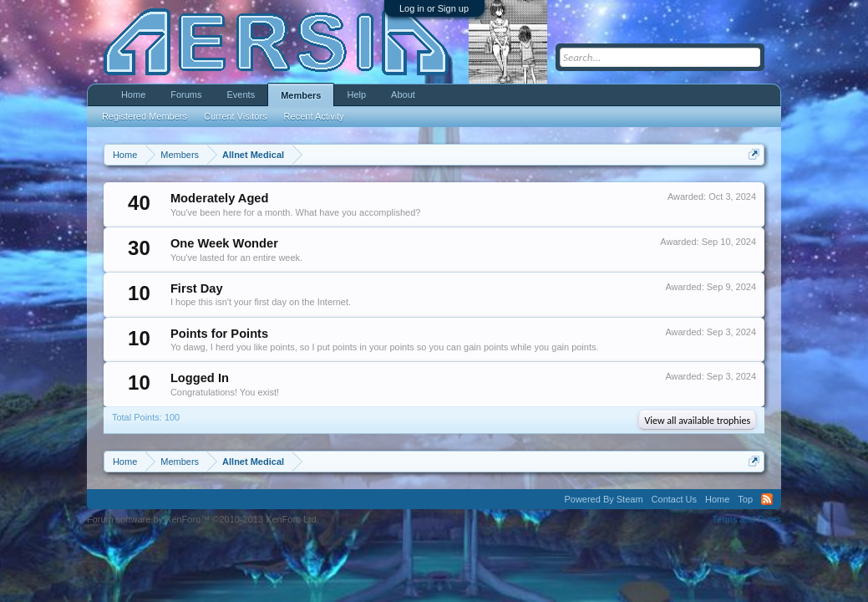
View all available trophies (697, 421)
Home (133, 94)
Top (745, 499)
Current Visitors (236, 116)
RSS (767, 499)
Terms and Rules (747, 519)
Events (241, 94)
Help (356, 94)
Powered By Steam (603, 499)
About (403, 94)
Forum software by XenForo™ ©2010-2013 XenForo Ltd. (203, 519)
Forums (186, 94)
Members (301, 95)
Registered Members (145, 116)
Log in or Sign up (434, 8)
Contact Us (674, 499)
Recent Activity (314, 116)
